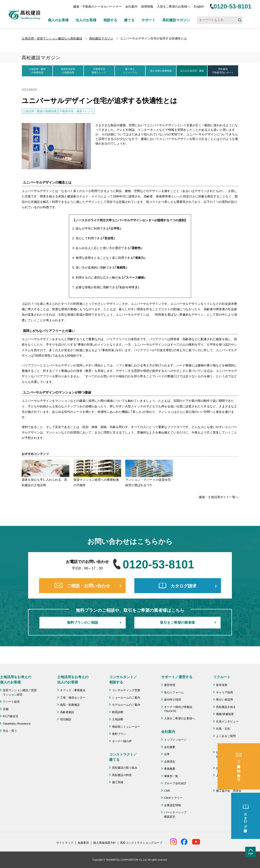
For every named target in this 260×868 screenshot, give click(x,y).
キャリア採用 (224, 692)
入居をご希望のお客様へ (174, 7)
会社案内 (131, 7)
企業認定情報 (172, 805)
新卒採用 (222, 685)
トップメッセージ (175, 740)
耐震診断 (118, 712)
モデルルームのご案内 (126, 705)
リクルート (222, 677)
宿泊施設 (66, 719)
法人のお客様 (86, 20)
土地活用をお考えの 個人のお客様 (16, 680)
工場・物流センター (73, 698)
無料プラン (119, 734)
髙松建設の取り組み (125, 768)
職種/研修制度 (225, 714)
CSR (167, 791)
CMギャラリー (173, 798)
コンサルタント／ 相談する (123, 680)
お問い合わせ (224, 768)
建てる (129, 20)
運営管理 (170, 685)
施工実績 (118, 782)
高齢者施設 (67, 712)
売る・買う (10, 731)
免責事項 (83, 843)
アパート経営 (11, 702)
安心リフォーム (174, 692)
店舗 (6, 709)
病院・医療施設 (70, 705)
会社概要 (170, 747)
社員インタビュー (227, 721)
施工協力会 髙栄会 (229, 791)
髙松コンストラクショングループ (141, 843)
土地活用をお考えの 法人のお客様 (73, 680)
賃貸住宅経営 (68, 71)
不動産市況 (99, 71)
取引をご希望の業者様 (177, 623)
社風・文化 (223, 729)
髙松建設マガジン (176, 20)
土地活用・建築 (37, 71)
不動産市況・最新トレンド (76, 111)
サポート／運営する (177, 677)
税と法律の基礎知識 (161, 71)
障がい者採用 (224, 700)
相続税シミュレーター (126, 727)
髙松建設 (223, 71)
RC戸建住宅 (11, 716)
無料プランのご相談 (83, 623)
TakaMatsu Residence (17, 724)
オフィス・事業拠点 (73, 690)
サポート (148, 20)
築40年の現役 (173, 700)
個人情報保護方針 (104, 843)
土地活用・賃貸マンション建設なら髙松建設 (52, 38)
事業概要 (170, 769)
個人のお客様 (58, 20)
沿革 (167, 754)
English (199, 7)
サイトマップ (65, 843)
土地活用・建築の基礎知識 (40, 111)
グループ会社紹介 (175, 783)
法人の (192, 71)
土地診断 (118, 719)
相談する (110, 20)
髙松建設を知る (226, 707)
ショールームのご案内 (126, 698)
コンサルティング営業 (126, 690)
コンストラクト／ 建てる (123, 757)
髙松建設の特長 (122, 775)
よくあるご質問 (226, 736)
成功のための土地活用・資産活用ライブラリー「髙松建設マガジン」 (232, 756)
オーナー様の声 (122, 741)
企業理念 (170, 762)
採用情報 (147, 7)
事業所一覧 (171, 776)
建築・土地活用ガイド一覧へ (219, 497)
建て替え (130, 71)
